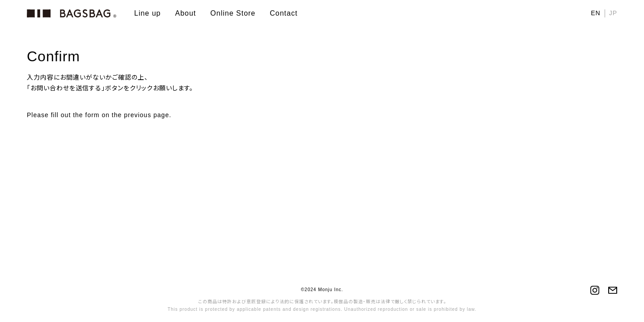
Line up (148, 13)
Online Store (233, 13)
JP (613, 13)
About (186, 13)
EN (595, 13)
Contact (284, 13)
